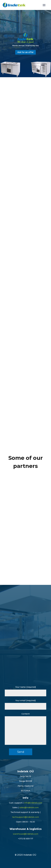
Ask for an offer (26, 52)
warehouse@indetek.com (26, 834)
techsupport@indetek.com (26, 817)
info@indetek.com (33, 803)
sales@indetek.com (29, 807)
